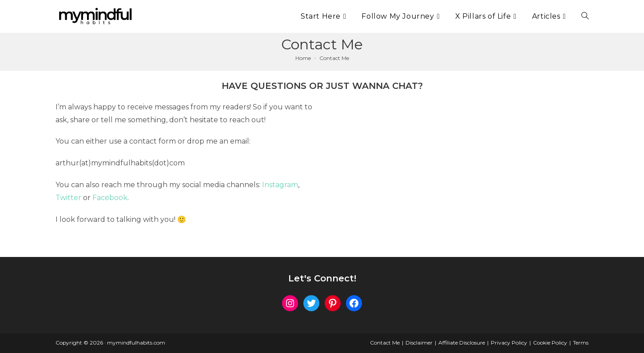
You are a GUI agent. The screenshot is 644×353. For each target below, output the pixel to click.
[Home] (303, 58)
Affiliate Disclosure (462, 343)
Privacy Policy (509, 343)
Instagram (280, 185)
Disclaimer (419, 343)
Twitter (68, 198)
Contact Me (334, 58)
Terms (581, 343)
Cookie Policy (550, 343)
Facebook (110, 198)
